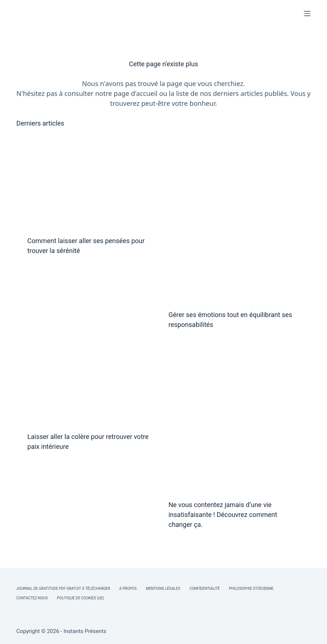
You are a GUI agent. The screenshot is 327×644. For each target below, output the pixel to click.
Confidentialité (205, 589)
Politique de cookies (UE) (80, 598)
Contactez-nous (32, 598)
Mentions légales (163, 589)
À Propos (128, 589)
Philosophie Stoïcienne (251, 589)
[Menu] (307, 14)
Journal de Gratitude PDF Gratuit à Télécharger (63, 589)
